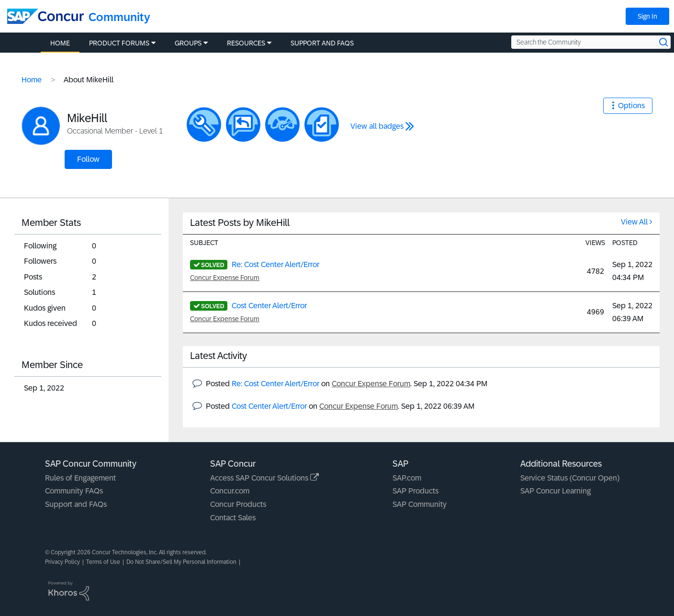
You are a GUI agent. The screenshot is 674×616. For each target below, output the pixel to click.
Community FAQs (74, 491)
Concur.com (230, 491)
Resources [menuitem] (246, 43)
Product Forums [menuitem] (119, 43)
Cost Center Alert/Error (269, 306)
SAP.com (407, 478)
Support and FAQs (76, 504)
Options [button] (631, 106)
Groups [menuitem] (188, 43)
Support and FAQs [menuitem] (322, 43)
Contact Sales (233, 518)
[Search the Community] (591, 42)
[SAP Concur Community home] (45, 16)
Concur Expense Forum (225, 278)
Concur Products (238, 504)
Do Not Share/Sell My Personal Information (181, 562)
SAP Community (420, 504)
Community (119, 17)
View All (634, 222)
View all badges (377, 126)
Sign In (647, 16)
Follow (88, 159)
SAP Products (416, 491)
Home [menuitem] (60, 43)
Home (32, 80)
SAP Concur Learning (556, 491)
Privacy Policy (62, 562)
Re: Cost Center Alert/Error (275, 264)
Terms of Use (103, 562)
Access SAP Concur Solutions (264, 478)
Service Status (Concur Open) (570, 478)
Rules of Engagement (80, 478)
